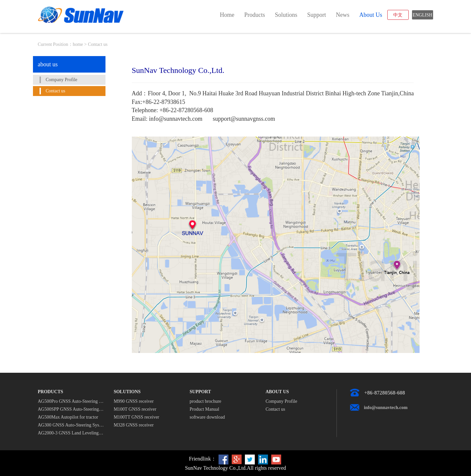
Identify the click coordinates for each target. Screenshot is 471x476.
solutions (286, 15)
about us (371, 15)
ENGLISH (423, 15)
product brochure (205, 401)
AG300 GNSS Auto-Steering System (71, 425)
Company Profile (62, 80)
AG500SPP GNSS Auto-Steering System (71, 409)
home (227, 15)
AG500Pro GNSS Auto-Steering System (71, 401)
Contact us (56, 91)
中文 (398, 15)
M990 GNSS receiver (134, 401)
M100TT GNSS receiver (136, 417)
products (255, 15)
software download (207, 417)
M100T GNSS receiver (135, 409)
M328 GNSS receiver (134, 425)
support (317, 15)
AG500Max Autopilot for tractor (68, 417)
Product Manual (204, 409)
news (343, 15)
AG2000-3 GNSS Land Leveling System (71, 433)
